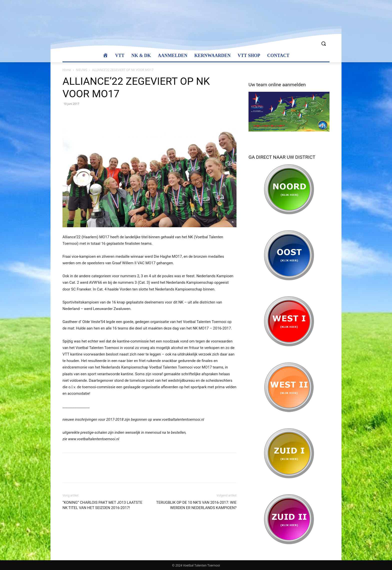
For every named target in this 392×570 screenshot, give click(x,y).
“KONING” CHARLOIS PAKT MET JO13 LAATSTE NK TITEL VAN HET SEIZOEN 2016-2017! (102, 505)
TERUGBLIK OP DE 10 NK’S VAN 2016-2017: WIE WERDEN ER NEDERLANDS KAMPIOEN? (196, 505)
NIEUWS (81, 70)
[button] (323, 43)
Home (67, 70)
